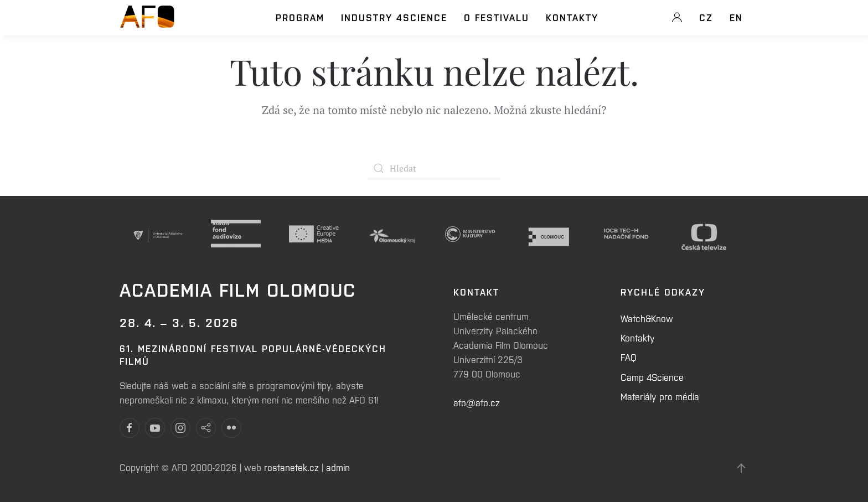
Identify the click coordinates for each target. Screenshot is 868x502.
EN (736, 17)
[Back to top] (741, 468)
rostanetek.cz (291, 467)
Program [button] (300, 17)
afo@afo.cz (477, 402)
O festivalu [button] (497, 17)
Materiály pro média (660, 396)
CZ (706, 17)
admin (338, 467)
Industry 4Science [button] (394, 17)
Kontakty (572, 17)
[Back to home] (147, 23)
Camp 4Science (652, 377)
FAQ (629, 357)
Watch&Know (647, 318)
